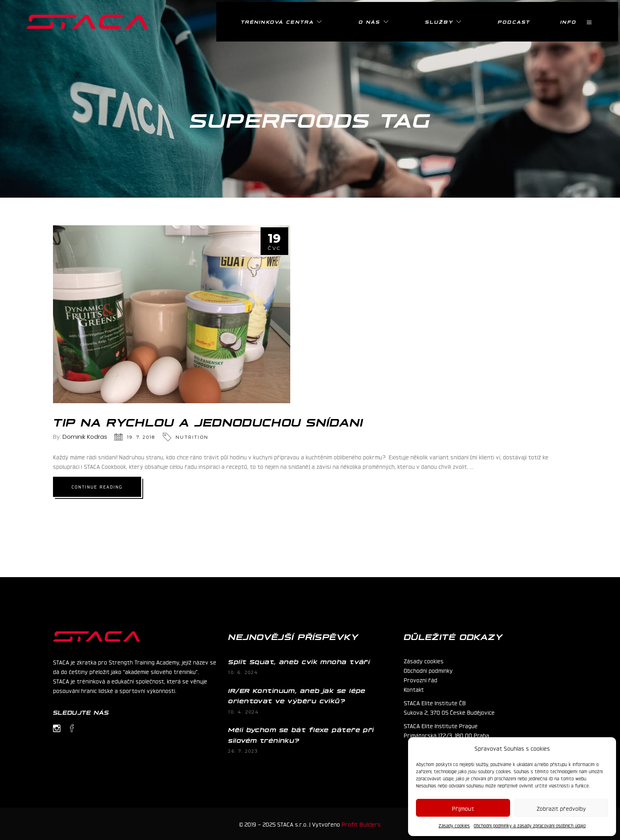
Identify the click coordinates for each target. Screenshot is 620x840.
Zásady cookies (454, 825)
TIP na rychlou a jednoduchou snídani (208, 421)
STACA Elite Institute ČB (435, 702)
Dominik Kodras (85, 437)
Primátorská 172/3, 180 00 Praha (446, 735)
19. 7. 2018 (141, 437)
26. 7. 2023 (243, 751)
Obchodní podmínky (428, 670)
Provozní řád (421, 680)
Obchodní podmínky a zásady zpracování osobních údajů (530, 825)
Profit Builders (361, 824)
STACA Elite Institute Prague (441, 725)
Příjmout (463, 808)
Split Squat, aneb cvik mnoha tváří (299, 661)
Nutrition (192, 437)
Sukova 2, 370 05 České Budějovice (449, 712)
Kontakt (414, 689)
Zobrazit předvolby (561, 808)
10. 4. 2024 (244, 712)
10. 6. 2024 (243, 672)
